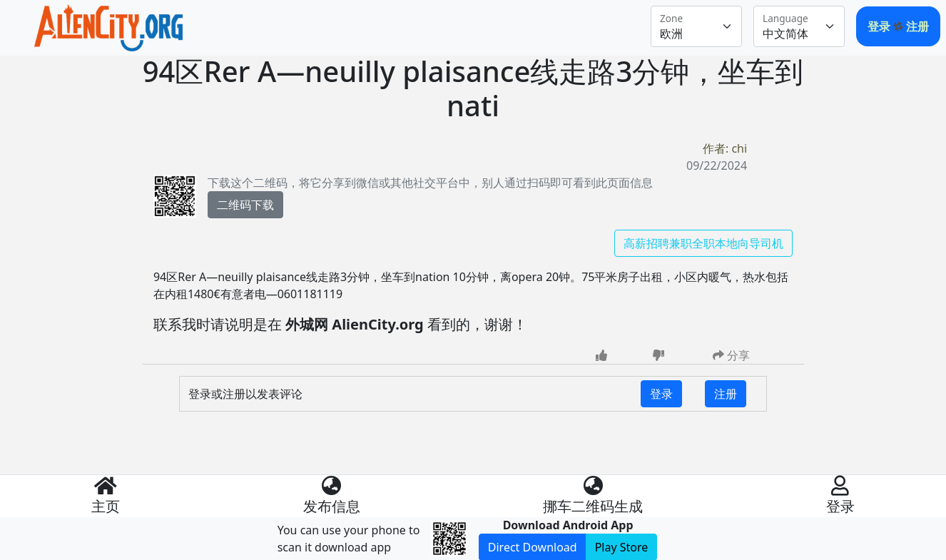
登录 (880, 26)
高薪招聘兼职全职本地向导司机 (703, 243)
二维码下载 (245, 205)
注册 (917, 26)
